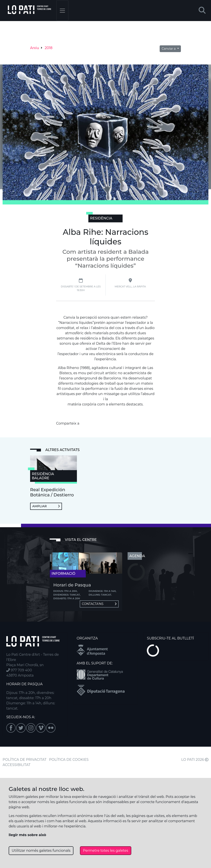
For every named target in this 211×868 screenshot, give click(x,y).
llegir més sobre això (27, 835)
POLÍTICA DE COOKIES (69, 760)
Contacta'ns (99, 604)
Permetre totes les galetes (106, 851)
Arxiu (35, 48)
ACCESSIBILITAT (17, 765)
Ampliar (46, 506)
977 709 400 (19, 670)
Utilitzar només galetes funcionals (41, 851)
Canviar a (169, 49)
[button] (202, 11)
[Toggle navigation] (62, 11)
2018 (49, 48)
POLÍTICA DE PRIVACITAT (24, 760)
